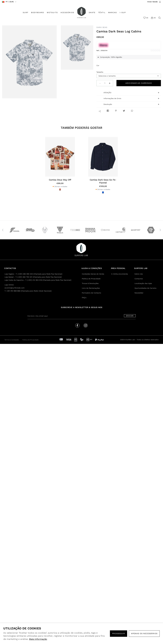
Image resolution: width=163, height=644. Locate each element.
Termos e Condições (12, 340)
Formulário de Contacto (91, 293)
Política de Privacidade (91, 279)
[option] (29, 62)
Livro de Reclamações (91, 288)
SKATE (92, 13)
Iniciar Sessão (153, 2)
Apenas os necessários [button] (144, 634)
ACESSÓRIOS (67, 13)
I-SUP (123, 13)
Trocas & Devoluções (90, 283)
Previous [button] (3, 230)
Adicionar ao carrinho (139, 83)
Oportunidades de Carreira (145, 288)
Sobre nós (139, 274)
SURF (26, 13)
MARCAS (113, 13)
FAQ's (84, 298)
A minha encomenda (120, 274)
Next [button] (160, 230)
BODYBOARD (38, 13)
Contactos (139, 279)
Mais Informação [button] (38, 639)
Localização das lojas (143, 283)
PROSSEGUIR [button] (119, 634)
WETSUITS (52, 13)
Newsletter (139, 293)
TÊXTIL (102, 13)
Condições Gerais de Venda (93, 274)
